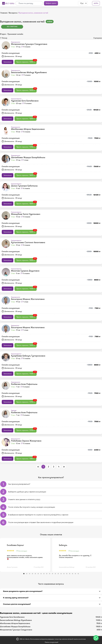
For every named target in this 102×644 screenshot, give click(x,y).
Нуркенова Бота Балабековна (25, 101)
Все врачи (13, 13)
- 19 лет (16, 302)
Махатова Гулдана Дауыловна (25, 271)
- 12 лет (16, 245)
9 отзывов (27, 75)
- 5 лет (15, 273)
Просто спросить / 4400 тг (27, 288)
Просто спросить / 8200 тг (26, 203)
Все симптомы (12, 27)
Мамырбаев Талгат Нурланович (26, 214)
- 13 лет (16, 217)
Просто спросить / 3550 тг (27, 316)
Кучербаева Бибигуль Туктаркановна (28, 356)
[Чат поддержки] (96, 638)
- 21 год (16, 358)
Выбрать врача (51, 3)
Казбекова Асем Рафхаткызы (24, 384)
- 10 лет (16, 132)
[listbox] (83, 3)
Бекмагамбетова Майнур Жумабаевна (29, 72)
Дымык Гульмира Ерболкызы (24, 186)
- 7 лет (15, 387)
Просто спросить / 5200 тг (26, 118)
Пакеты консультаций (51, 642)
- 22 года (16, 103)
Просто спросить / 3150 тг (26, 458)
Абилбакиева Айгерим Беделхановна (28, 129)
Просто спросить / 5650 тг (27, 90)
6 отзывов (26, 188)
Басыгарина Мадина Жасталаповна (28, 299)
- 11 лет (16, 188)
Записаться (8, 62)
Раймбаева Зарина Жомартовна (26, 441)
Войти (96, 3)
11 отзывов (28, 103)
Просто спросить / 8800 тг (27, 175)
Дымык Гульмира (12, 567)
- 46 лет (16, 75)
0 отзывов (27, 47)
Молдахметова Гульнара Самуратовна (29, 44)
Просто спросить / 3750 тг (26, 146)
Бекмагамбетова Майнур (67, 567)
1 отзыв (26, 160)
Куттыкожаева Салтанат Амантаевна (28, 242)
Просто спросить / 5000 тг (27, 231)
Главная (4, 13)
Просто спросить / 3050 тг (27, 61)
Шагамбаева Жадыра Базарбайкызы (28, 157)
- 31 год (16, 47)
